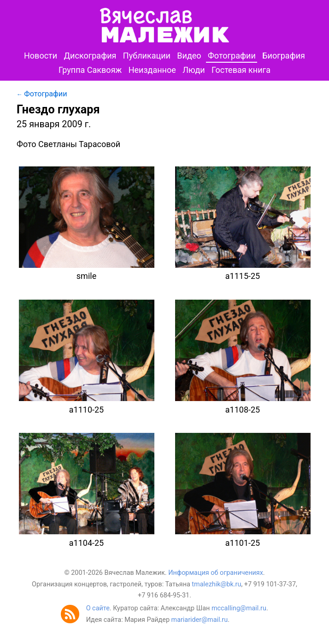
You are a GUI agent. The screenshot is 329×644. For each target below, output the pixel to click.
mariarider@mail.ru (200, 620)
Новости (41, 56)
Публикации (147, 56)
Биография (284, 56)
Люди (194, 70)
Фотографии (232, 56)
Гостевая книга (241, 70)
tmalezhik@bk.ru (216, 584)
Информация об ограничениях (216, 573)
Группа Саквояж (90, 70)
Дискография (90, 56)
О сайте (98, 608)
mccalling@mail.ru (239, 608)
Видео (189, 56)
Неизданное (152, 70)
